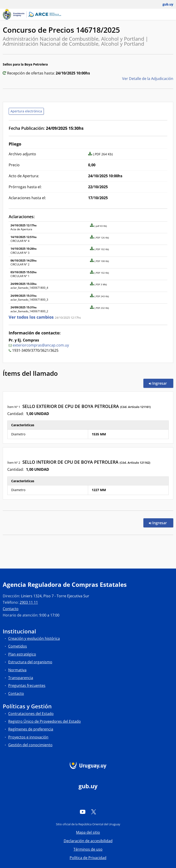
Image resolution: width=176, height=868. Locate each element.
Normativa (17, 670)
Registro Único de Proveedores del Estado (45, 721)
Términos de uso (88, 849)
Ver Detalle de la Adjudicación (148, 79)
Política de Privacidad (88, 858)
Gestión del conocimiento (30, 745)
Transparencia (21, 678)
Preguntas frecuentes (27, 685)
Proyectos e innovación (28, 737)
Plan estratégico (22, 654)
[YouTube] (83, 812)
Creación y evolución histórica (34, 638)
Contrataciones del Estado (31, 714)
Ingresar (161, 383)
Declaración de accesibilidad (88, 841)
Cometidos (18, 646)
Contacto (11, 609)
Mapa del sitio (88, 832)
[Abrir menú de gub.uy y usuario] (165, 4)
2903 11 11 (29, 602)
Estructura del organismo (30, 662)
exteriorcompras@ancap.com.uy (41, 345)
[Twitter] (94, 812)
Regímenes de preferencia (31, 729)
